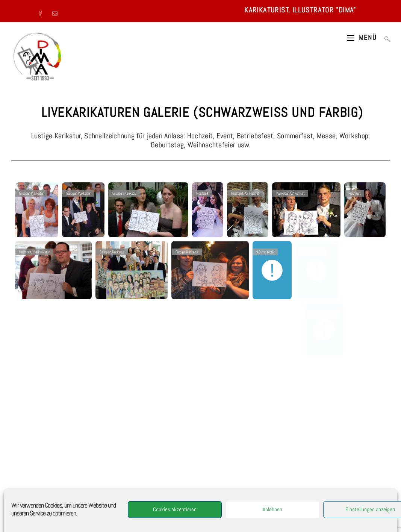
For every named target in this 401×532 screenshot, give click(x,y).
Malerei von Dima (34, 483)
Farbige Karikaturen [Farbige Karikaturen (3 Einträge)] (316, 462)
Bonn (167, 506)
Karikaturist (151, 449)
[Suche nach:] (384, 38)
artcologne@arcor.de (244, 505)
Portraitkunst (125, 488)
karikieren (176, 478)
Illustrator (166, 453)
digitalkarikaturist (146, 506)
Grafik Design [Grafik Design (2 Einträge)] (364, 462)
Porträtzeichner (180, 456)
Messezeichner (149, 467)
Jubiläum (180, 470)
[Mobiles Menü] (363, 38)
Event (138, 460)
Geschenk (129, 478)
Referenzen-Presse (36, 457)
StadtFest (150, 463)
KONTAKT (27, 466)
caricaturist (143, 496)
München (181, 506)
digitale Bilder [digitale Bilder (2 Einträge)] (338, 450)
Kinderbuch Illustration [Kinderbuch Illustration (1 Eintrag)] (318, 487)
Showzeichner (175, 449)
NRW (175, 492)
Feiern (129, 467)
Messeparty (133, 485)
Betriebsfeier (174, 467)
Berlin (142, 510)
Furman (125, 496)
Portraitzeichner (151, 488)
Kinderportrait (181, 485)
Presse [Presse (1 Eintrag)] (368, 487)
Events (150, 460)
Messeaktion (166, 496)
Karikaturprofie (126, 499)
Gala (142, 492)
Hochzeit (153, 470)
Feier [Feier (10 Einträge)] (342, 462)
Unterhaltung (159, 492)
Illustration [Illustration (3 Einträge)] (357, 475)
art (163, 478)
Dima (167, 470)
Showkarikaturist (154, 499)
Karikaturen (148, 478)
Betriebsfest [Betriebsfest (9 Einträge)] (311, 450)
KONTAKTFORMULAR (346, 410)
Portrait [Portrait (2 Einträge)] (349, 487)
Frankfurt (128, 510)
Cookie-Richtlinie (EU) (39, 500)
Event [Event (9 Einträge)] (361, 450)
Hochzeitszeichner (150, 456)
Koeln (169, 474)
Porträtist (123, 460)
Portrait (185, 496)
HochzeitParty (156, 485)
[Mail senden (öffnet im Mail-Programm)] (56, 11)
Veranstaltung (169, 460)
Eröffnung (136, 470)
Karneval (129, 492)
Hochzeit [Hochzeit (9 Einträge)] (334, 475)
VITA (24, 449)
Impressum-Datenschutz (40, 474)
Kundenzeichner (149, 474)
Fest (136, 463)
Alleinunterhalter (141, 453)
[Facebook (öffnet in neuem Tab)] (43, 11)
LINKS (25, 491)
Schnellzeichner (126, 449)
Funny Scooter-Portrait (144, 503)
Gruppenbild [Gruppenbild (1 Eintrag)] (310, 475)
